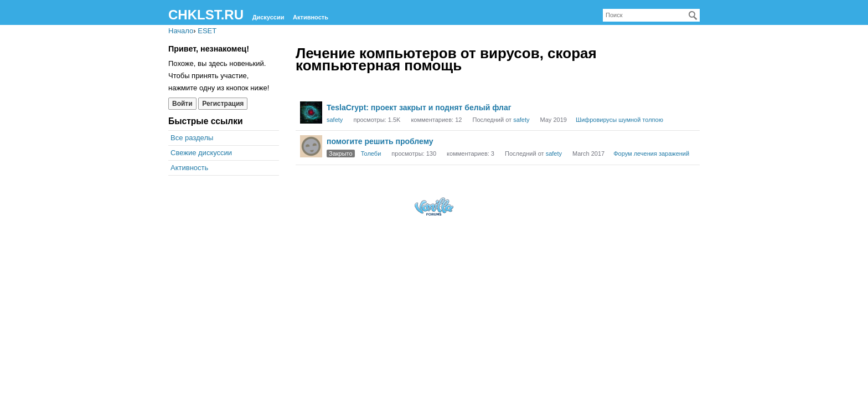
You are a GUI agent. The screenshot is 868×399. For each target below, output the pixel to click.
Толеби (371, 154)
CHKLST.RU (206, 15)
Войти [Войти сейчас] (182, 104)
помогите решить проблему (380, 141)
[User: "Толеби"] (311, 146)
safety (335, 120)
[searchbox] (651, 15)
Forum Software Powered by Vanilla (434, 206)
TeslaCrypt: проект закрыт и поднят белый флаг (419, 108)
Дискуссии (268, 17)
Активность (311, 17)
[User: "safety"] (311, 112)
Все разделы (192, 138)
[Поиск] (693, 16)
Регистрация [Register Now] (223, 104)
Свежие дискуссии (201, 153)
